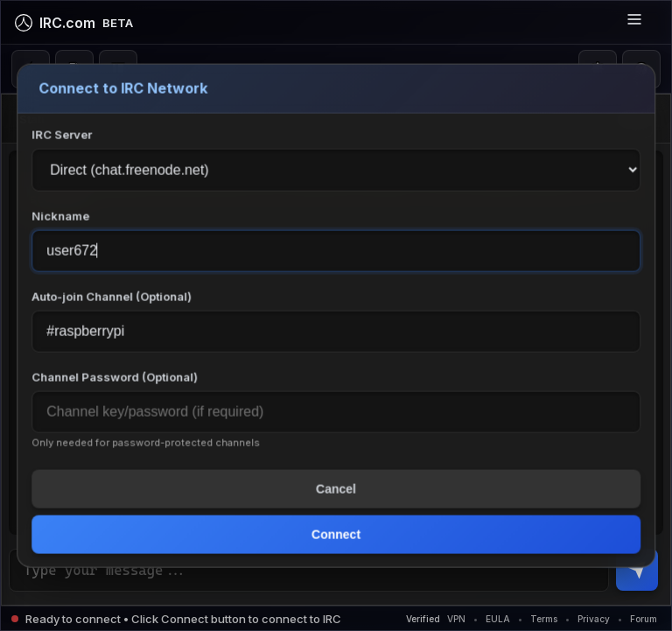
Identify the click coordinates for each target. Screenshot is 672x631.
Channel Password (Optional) (115, 376)
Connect (336, 534)
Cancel (336, 488)
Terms (544, 619)
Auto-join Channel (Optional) (112, 296)
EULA (498, 619)
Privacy (594, 619)
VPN (456, 619)
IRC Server (62, 134)
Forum (644, 619)
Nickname (60, 215)
